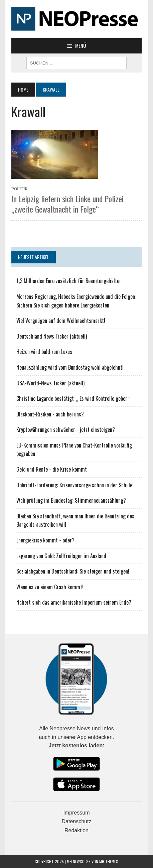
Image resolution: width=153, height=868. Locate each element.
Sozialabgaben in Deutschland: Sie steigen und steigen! (73, 571)
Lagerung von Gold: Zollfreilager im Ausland (61, 556)
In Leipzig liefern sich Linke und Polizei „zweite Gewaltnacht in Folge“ (67, 204)
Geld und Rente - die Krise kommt (52, 469)
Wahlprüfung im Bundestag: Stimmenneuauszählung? (71, 500)
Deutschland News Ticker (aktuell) (52, 336)
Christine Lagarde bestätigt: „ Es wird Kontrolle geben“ (73, 398)
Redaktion (76, 830)
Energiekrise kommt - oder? (45, 540)
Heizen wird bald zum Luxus (44, 352)
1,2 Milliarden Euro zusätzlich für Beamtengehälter (69, 281)
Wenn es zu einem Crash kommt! (50, 587)
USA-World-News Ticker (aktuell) (50, 383)
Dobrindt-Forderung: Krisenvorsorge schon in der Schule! (75, 485)
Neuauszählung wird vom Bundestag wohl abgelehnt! (70, 367)
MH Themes (109, 861)
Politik (20, 189)
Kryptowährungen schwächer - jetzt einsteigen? (66, 429)
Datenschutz (77, 821)
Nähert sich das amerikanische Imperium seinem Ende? (74, 602)
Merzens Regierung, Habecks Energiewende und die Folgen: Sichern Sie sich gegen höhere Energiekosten (76, 301)
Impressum (76, 813)
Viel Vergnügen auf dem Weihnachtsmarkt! (61, 321)
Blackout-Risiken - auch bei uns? (50, 414)
